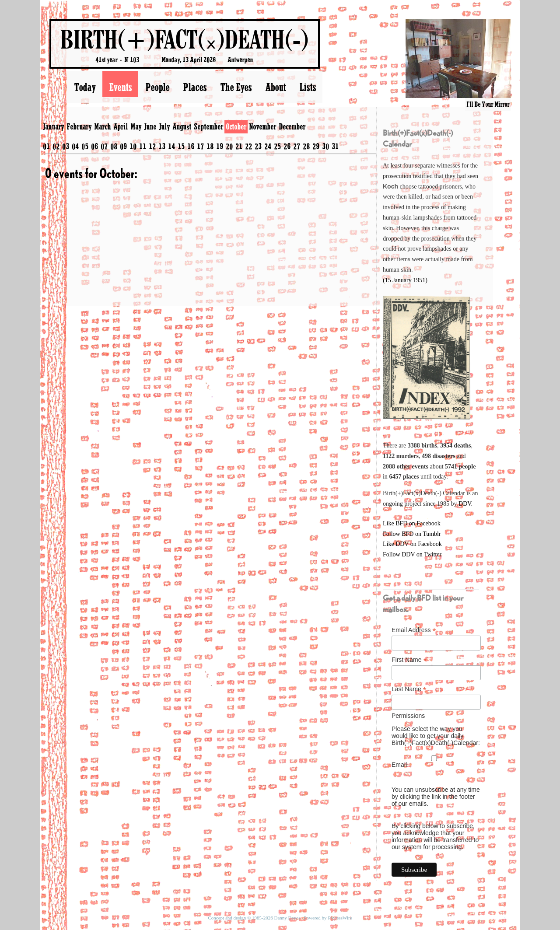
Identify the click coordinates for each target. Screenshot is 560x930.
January (53, 126)
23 (258, 146)
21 (239, 146)
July (164, 126)
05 (85, 146)
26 (287, 146)
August (182, 126)
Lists (308, 87)
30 (325, 146)
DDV (465, 504)
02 (56, 146)
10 (133, 146)
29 (316, 146)
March (102, 126)
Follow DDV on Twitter (412, 554)
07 (104, 146)
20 (229, 146)
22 (248, 146)
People (157, 87)
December (292, 126)
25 (277, 146)
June (150, 126)
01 (46, 146)
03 (66, 146)
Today (85, 87)
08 (114, 146)
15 (181, 146)
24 (268, 146)
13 (162, 146)
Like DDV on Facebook (412, 544)
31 (335, 146)
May (136, 126)
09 (123, 146)
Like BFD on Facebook (412, 523)
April (121, 126)
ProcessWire (340, 918)
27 (297, 146)
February (79, 126)
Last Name (409, 689)
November (262, 126)
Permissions (408, 716)
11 (143, 146)
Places (195, 87)
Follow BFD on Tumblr (412, 534)
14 (171, 146)
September (208, 126)
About (275, 87)
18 (210, 146)
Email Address (414, 630)
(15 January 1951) (405, 280)
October (236, 126)
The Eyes (236, 87)
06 (94, 146)
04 (75, 146)
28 (306, 146)
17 (200, 146)
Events (120, 87)
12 (152, 146)
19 (220, 146)
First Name (409, 660)
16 (191, 146)
